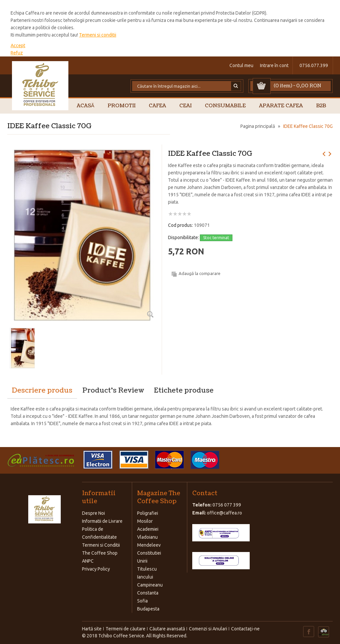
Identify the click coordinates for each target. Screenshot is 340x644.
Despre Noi (93, 513)
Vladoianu (147, 537)
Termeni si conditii (98, 35)
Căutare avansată (167, 629)
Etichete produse (184, 391)
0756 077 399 (227, 505)
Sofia (142, 601)
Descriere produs (42, 391)
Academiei (148, 529)
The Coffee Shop (100, 553)
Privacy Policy (96, 569)
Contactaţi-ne (245, 629)
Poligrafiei (148, 513)
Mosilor (145, 521)
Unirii (142, 561)
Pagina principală (258, 126)
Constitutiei (149, 553)
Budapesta (148, 609)
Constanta (148, 593)
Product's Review (113, 391)
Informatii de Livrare (102, 521)
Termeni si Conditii (101, 545)
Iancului (145, 577)
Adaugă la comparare (200, 273)
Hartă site (92, 629)
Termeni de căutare (126, 629)
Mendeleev (149, 545)
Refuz (17, 53)
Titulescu (147, 569)
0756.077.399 (314, 65)
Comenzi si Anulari (208, 629)
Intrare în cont (274, 65)
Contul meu (241, 65)
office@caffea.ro (224, 513)
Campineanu (150, 585)
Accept (18, 46)
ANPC (88, 561)
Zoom (150, 314)
